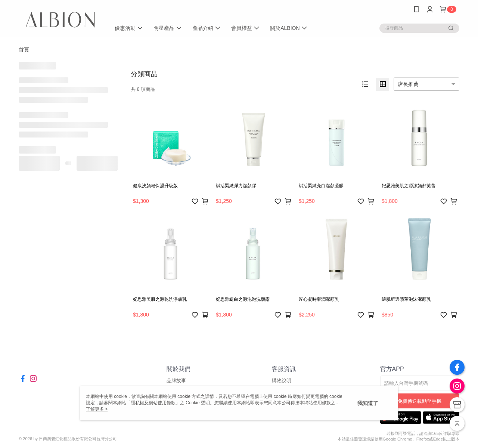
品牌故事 (176, 381)
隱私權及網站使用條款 (153, 403)
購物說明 (282, 381)
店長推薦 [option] (408, 84)
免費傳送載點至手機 (420, 401)
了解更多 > (97, 409)
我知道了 (368, 403)
